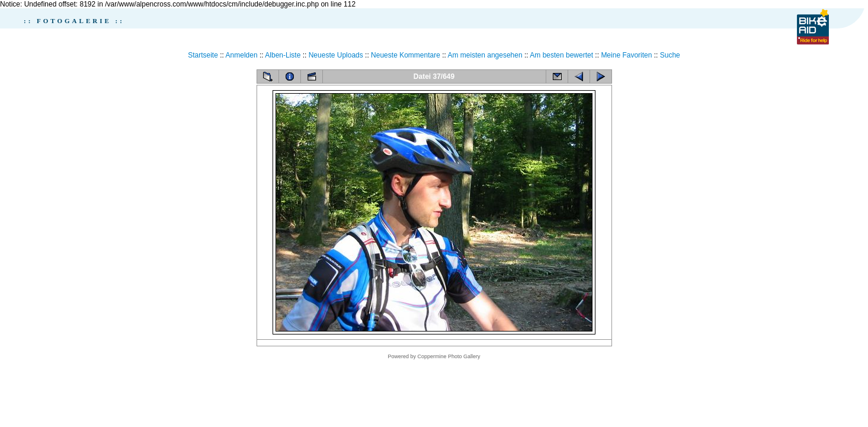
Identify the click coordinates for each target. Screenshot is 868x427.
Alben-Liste (283, 55)
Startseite (203, 55)
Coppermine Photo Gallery (449, 356)
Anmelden (242, 55)
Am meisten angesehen (485, 55)
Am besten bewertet (561, 55)
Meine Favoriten (626, 55)
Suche (670, 55)
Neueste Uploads (336, 55)
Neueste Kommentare (406, 55)
